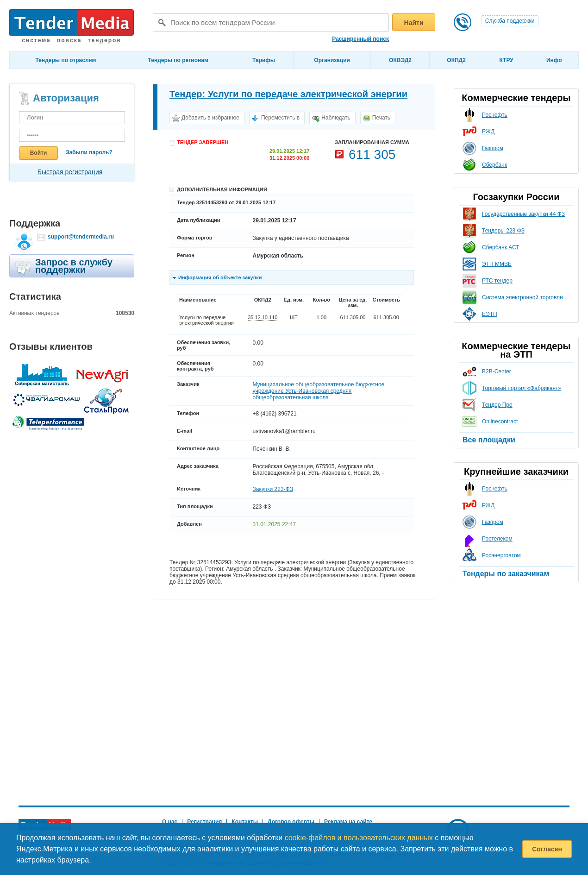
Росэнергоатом (501, 555)
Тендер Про (497, 405)
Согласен (547, 849)
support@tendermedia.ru (81, 237)
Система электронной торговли (522, 297)
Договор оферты (291, 822)
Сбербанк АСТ (501, 247)
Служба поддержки (510, 21)
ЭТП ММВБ (497, 264)
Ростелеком (497, 539)
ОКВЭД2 (400, 60)
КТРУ (506, 60)
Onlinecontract (500, 422)
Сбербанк (494, 165)
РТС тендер (497, 281)
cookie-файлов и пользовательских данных (359, 838)
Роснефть (495, 115)
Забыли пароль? (89, 152)
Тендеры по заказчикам (506, 574)
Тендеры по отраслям (66, 60)
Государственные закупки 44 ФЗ (523, 214)
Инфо (554, 60)
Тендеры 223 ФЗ (503, 231)
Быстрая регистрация (70, 172)
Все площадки (489, 440)
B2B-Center (497, 371)
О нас (170, 822)
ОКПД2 (456, 60)
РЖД (488, 132)
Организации (332, 60)
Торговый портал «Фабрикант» (522, 388)
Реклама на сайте (348, 822)
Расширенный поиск (360, 39)
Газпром (493, 148)
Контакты (245, 822)
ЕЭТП (490, 314)
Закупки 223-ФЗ (272, 489)
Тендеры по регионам (178, 60)
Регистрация (204, 822)
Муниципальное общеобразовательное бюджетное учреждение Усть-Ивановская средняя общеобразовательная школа (318, 391)
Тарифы (264, 60)
